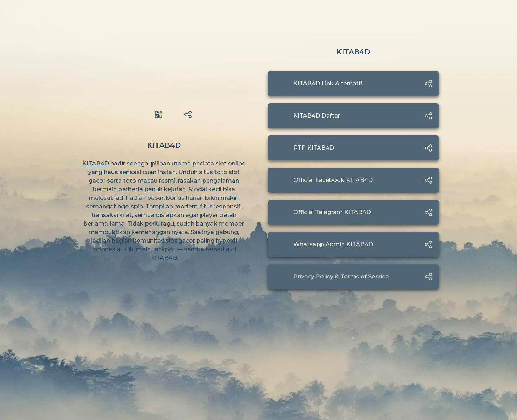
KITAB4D (96, 164)
